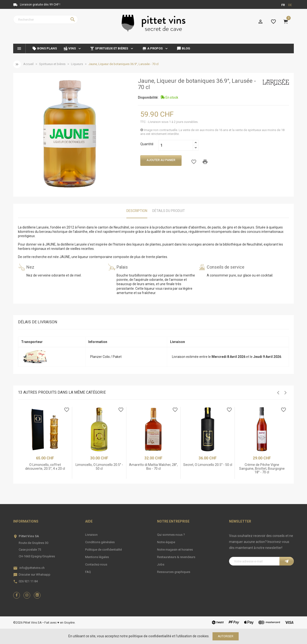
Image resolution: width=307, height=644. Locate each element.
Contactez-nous (96, 564)
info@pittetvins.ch (32, 568)
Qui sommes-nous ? (171, 535)
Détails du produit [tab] (169, 211)
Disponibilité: (148, 97)
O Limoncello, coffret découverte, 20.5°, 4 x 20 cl (45, 466)
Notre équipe (166, 542)
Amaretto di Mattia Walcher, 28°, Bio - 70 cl (153, 466)
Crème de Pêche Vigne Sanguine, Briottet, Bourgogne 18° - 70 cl (262, 468)
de (290, 5)
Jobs (161, 564)
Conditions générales (100, 542)
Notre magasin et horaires (175, 550)
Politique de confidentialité (103, 550)
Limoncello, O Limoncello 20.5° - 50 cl (99, 466)
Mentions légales (97, 557)
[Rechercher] (46, 19)
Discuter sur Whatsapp (35, 575)
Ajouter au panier (161, 160)
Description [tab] (137, 211)
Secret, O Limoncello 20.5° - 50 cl (208, 465)
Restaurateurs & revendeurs (176, 557)
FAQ (88, 572)
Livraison (91, 535)
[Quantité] (176, 145)
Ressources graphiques (174, 572)
